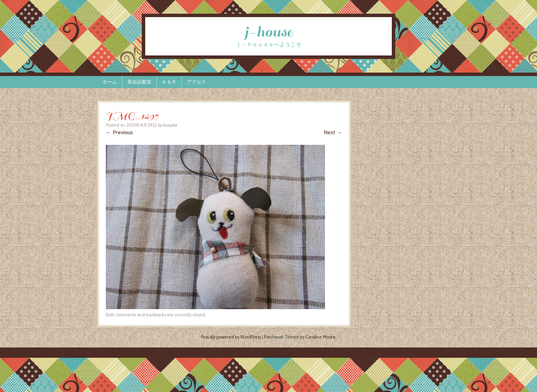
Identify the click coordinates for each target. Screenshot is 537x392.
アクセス (197, 82)
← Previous (119, 132)
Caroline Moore (320, 337)
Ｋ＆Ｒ (169, 82)
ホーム (110, 82)
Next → (333, 132)
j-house (269, 32)
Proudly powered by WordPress (231, 337)
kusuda (170, 125)
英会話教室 (139, 82)
